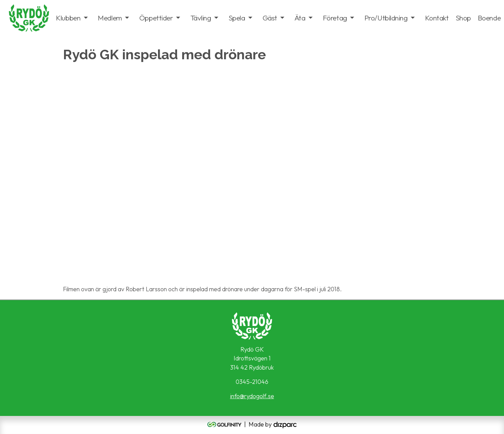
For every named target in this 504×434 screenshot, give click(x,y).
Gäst (270, 18)
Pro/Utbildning (386, 18)
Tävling (201, 18)
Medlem (110, 18)
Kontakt (437, 18)
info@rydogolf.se (252, 396)
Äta (300, 18)
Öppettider (156, 18)
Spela (237, 18)
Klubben (68, 18)
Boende (489, 18)
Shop (463, 18)
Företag (335, 18)
